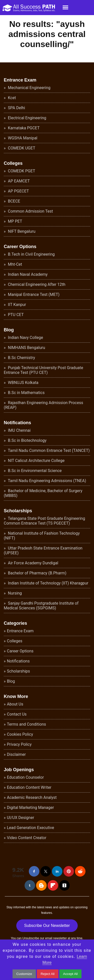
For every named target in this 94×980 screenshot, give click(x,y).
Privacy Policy (19, 744)
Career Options (20, 247)
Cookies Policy (20, 734)
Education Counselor (25, 777)
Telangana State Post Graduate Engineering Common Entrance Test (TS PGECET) (44, 521)
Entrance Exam (20, 80)
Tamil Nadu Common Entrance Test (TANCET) (48, 450)
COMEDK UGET (21, 148)
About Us (15, 704)
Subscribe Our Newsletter (47, 926)
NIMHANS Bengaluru (26, 348)
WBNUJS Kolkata (23, 383)
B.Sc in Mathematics (26, 393)
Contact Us (17, 714)
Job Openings (19, 770)
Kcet (12, 98)
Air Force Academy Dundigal (33, 563)
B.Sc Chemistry (21, 358)
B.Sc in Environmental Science (34, 471)
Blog (9, 330)
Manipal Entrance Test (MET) (33, 295)
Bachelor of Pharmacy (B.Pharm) (37, 573)
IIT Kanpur (17, 305)
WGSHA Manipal (22, 138)
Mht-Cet (15, 264)
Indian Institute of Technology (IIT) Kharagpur (48, 583)
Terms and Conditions (27, 724)
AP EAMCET (18, 181)
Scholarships (18, 511)
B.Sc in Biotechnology (27, 440)
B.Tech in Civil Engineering (31, 254)
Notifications (17, 423)
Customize (24, 974)
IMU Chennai (19, 430)
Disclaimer (16, 754)
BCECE (14, 201)
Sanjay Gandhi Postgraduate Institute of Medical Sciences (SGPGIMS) (41, 606)
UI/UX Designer (21, 818)
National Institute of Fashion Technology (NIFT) (42, 536)
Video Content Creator (27, 838)
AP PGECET (18, 191)
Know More (16, 696)
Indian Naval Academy (27, 274)
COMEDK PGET (21, 171)
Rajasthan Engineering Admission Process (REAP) (43, 405)
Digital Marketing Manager (31, 808)
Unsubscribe (31, 938)
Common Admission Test (30, 211)
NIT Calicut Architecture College (36, 461)
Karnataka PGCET (23, 128)
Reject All (48, 974)
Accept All (71, 974)
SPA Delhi (16, 108)
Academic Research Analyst (32, 797)
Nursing (15, 593)
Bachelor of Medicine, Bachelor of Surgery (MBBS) (43, 493)
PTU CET (15, 315)
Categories (15, 623)
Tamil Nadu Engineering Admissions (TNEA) (47, 481)
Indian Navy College (25, 338)
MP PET (15, 221)
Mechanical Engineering (29, 88)
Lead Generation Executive (31, 828)
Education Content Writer (29, 787)
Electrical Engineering (27, 118)
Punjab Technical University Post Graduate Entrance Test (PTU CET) (43, 370)
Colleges (13, 163)
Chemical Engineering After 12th (36, 284)
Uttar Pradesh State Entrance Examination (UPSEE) (43, 551)
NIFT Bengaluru (21, 231)
